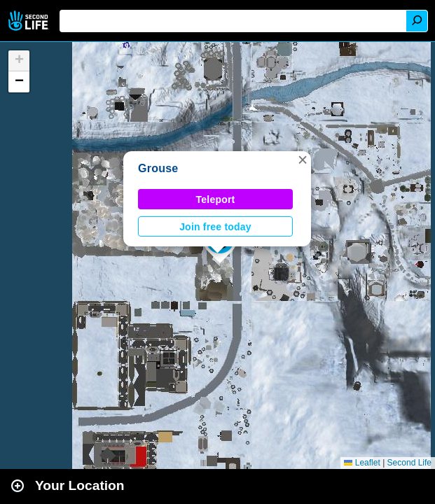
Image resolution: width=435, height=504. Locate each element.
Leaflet (362, 463)
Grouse (158, 168)
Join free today (215, 227)
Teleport (216, 199)
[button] (303, 160)
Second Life (30, 21)
